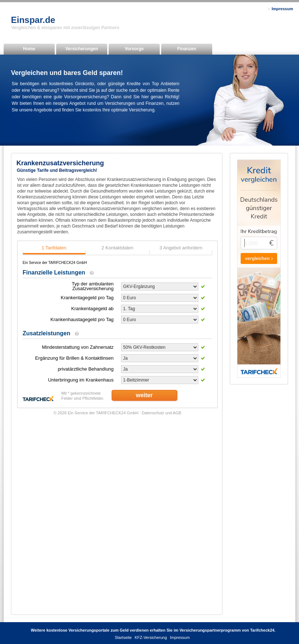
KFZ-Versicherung (151, 637)
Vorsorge (134, 49)
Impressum (282, 9)
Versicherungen (82, 49)
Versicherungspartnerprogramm (210, 630)
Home (29, 49)
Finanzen (187, 49)
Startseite (123, 637)
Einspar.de (33, 20)
